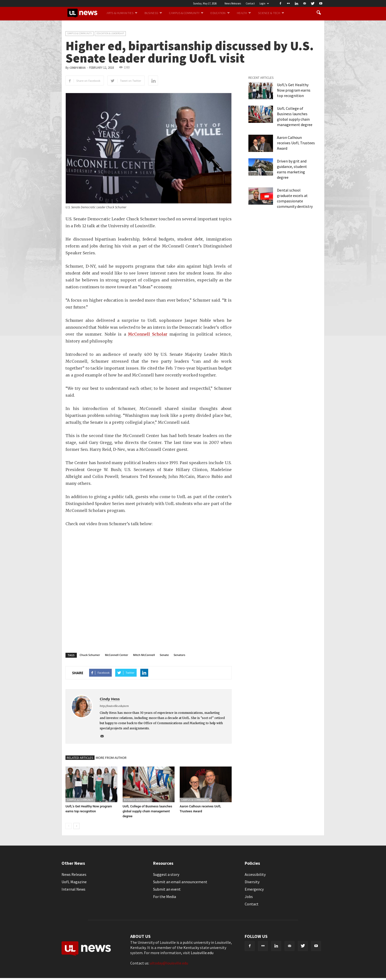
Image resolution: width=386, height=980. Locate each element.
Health (244, 13)
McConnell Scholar (148, 334)
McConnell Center (116, 655)
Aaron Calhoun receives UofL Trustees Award (296, 143)
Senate (164, 655)
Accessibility (255, 874)
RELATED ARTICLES (80, 758)
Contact (250, 3)
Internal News (73, 889)
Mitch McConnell (144, 655)
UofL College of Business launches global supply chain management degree (147, 811)
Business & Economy (137, 800)
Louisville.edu (202, 953)
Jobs (249, 897)
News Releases (233, 3)
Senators (180, 655)
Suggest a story (166, 874)
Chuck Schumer (90, 655)
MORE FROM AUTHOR (111, 758)
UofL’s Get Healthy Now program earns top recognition (294, 90)
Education (220, 13)
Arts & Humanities (122, 13)
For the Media (165, 897)
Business (153, 13)
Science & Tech (271, 13)
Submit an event (167, 889)
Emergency (254, 889)
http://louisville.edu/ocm (114, 706)
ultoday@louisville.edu (169, 963)
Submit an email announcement (180, 882)
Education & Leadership (110, 33)
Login (264, 3)
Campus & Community (186, 13)
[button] (319, 13)
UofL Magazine (74, 882)
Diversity (252, 882)
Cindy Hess (78, 68)
